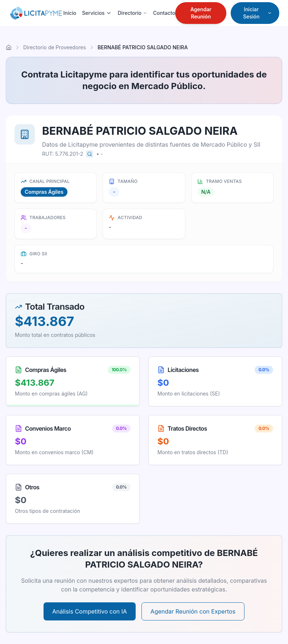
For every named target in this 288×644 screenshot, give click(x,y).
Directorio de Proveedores (55, 47)
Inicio (70, 13)
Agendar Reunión (201, 13)
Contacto (164, 13)
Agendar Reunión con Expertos (193, 611)
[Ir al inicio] (9, 47)
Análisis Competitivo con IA (90, 611)
